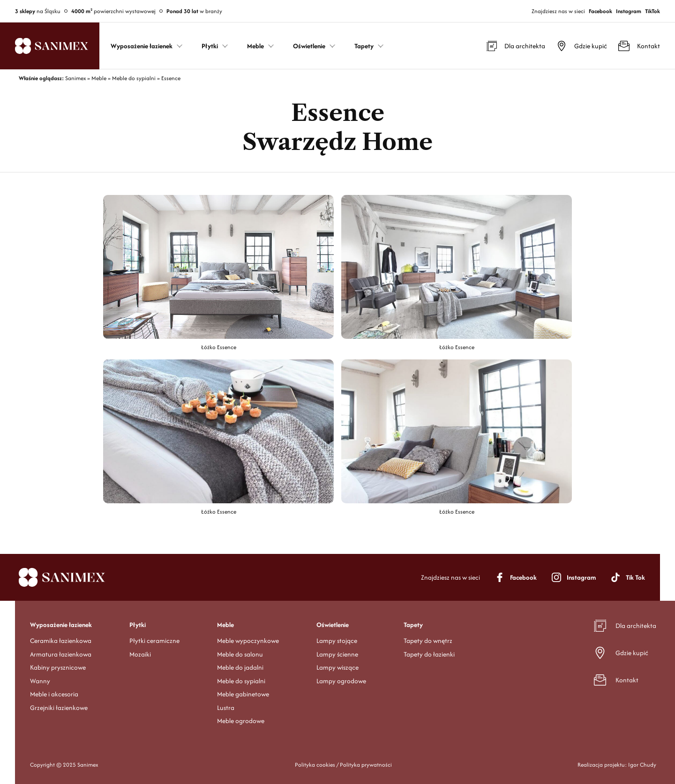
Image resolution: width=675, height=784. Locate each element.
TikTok (652, 11)
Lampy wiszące (337, 667)
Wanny (40, 681)
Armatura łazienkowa (61, 654)
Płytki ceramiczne (154, 641)
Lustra (226, 708)
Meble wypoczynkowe (248, 641)
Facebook (600, 11)
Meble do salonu (240, 654)
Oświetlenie (333, 625)
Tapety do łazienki (429, 654)
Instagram (629, 11)
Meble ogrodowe (241, 721)
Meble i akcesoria (54, 694)
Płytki (138, 625)
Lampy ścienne (337, 654)
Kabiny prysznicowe (58, 667)
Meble (225, 625)
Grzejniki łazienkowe (59, 708)
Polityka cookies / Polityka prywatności (343, 765)
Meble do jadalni (240, 667)
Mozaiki (140, 654)
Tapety (413, 625)
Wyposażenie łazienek (61, 625)
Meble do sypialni (241, 681)
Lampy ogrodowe (341, 681)
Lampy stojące (337, 641)
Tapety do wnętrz (428, 641)
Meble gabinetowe (243, 694)
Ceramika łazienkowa (61, 641)
